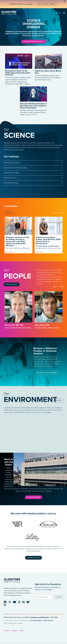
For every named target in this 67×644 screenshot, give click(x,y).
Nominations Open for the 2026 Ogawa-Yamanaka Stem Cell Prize (18, 73)
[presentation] (56, 213)
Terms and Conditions (36, 620)
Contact (22, 631)
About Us (57, 400)
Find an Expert (12, 284)
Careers (7, 631)
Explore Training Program (46, 373)
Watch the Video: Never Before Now (48, 72)
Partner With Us (33, 558)
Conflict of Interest (48, 620)
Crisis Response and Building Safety (39, 617)
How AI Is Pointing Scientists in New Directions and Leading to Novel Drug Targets (33, 106)
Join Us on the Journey (46, 4)
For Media (14, 631)
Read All (9, 213)
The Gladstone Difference (33, 42)
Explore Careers (33, 497)
